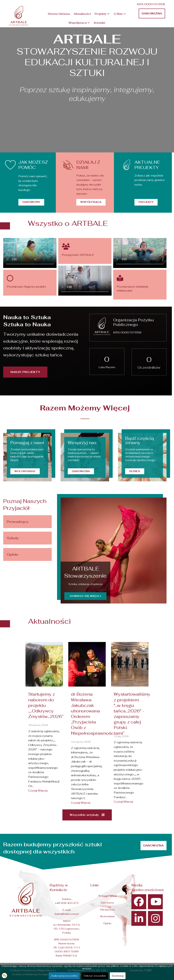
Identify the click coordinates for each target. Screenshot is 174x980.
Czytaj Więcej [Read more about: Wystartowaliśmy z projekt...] (123, 802)
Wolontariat (107, 916)
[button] (4, 976)
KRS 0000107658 (151, 4)
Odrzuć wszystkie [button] (95, 976)
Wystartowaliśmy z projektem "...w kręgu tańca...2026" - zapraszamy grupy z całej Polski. (132, 711)
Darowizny (108, 903)
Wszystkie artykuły (87, 815)
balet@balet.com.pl (67, 914)
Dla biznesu (108, 910)
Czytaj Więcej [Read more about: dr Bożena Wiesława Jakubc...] (81, 803)
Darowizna (152, 13)
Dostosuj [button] (118, 976)
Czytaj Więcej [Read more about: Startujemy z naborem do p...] (38, 791)
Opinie (107, 923)
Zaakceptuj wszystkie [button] (64, 976)
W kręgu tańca (107, 896)
